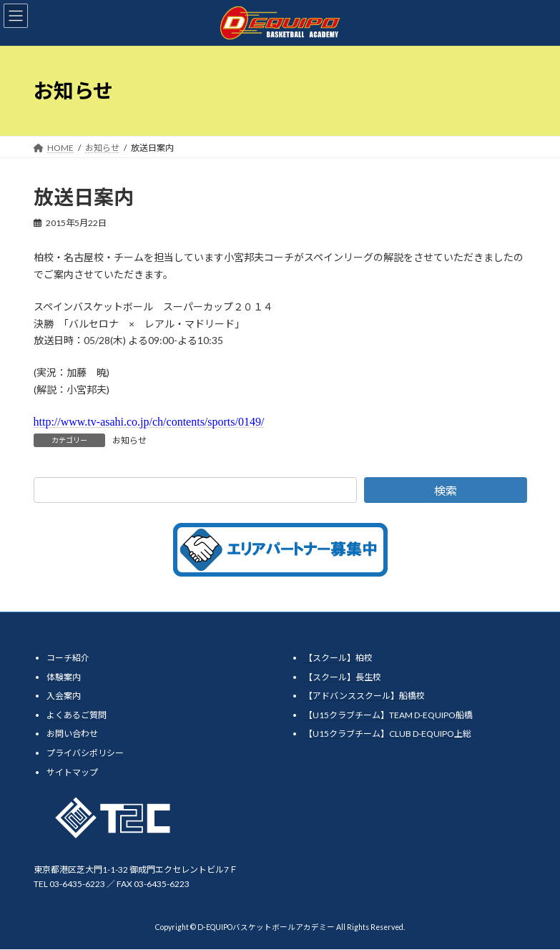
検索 (446, 490)
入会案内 (64, 696)
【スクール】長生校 (343, 677)
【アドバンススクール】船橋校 (364, 696)
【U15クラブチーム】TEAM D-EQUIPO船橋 (388, 715)
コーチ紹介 (68, 658)
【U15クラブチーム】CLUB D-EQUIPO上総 (388, 734)
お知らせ (129, 440)
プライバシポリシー (85, 753)
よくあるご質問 (77, 715)
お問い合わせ (72, 734)
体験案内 (64, 677)
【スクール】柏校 (338, 658)
